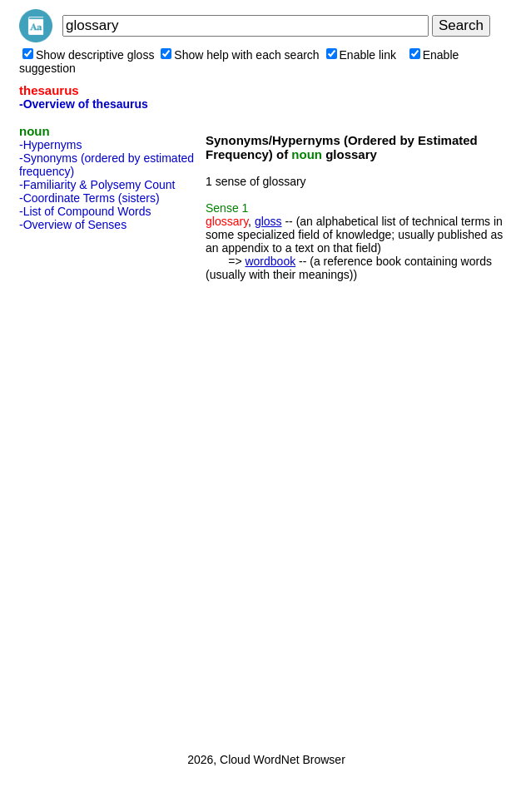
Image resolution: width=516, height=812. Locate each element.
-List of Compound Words (85, 211)
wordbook (270, 261)
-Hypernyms (50, 145)
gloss (268, 221)
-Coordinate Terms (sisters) (89, 198)
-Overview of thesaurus (84, 104)
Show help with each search (240, 55)
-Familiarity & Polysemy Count (97, 185)
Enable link (362, 55)
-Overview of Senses (73, 225)
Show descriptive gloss (88, 55)
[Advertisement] (86, 487)
